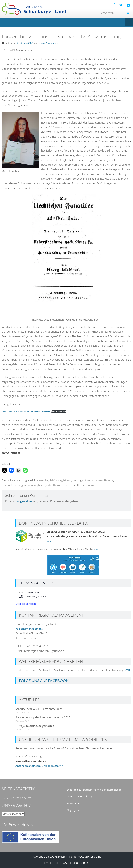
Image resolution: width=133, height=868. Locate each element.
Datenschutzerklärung (79, 796)
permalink (88, 485)
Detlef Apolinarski (48, 43)
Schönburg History (61, 480)
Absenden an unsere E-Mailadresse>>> (39, 766)
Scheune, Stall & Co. (38, 597)
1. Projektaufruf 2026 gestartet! (35, 726)
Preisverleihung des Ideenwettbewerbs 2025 (43, 717)
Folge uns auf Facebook (44, 680)
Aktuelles (43, 480)
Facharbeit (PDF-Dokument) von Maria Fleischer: (26, 412)
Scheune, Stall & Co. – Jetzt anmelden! (39, 709)
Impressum (73, 803)
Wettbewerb (56, 485)
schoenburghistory (35, 485)
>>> (49, 541)
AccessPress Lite (89, 857)
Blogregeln (73, 810)
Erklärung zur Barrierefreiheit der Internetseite (94, 790)
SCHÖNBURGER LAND (79, 863)
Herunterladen (59, 412)
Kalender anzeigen (26, 604)
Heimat (109, 480)
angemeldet (25, 501)
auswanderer (95, 480)
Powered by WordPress (49, 857)
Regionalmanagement (29, 629)
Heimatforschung (12, 485)
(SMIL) (127, 670)
